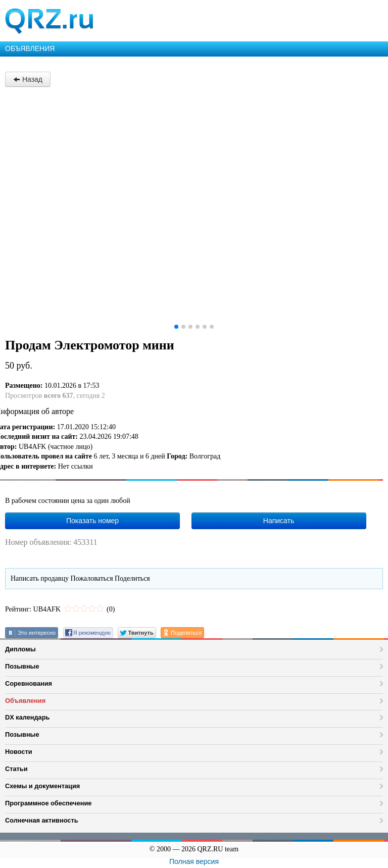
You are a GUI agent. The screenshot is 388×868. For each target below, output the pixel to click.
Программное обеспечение (48, 803)
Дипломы (20, 649)
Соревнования (29, 683)
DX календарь (27, 717)
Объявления (25, 701)
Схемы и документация (42, 786)
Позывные (22, 666)
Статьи (16, 769)
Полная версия (194, 861)
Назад (28, 79)
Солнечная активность (42, 820)
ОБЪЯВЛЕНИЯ (30, 48)
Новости (19, 752)
